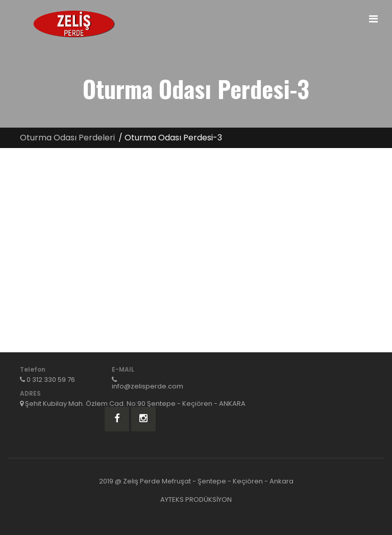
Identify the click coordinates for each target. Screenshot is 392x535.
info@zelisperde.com (148, 386)
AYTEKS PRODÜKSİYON (196, 500)
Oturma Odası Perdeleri (67, 138)
